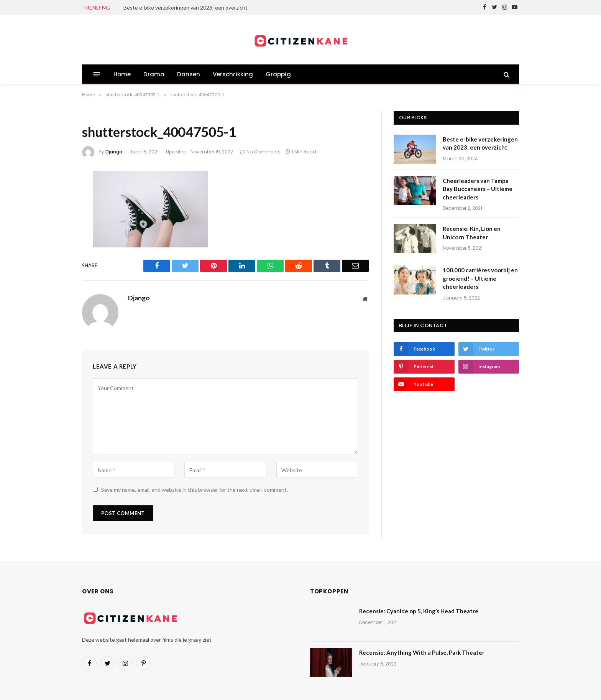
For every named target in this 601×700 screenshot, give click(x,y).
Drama (154, 74)
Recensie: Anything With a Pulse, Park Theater (422, 652)
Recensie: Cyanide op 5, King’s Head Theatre (419, 611)
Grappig (278, 74)
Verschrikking (233, 74)
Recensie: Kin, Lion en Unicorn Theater (472, 233)
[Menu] (97, 74)
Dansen (189, 74)
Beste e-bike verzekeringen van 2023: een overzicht (186, 7)
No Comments (260, 152)
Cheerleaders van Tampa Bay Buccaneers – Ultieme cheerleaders (478, 189)
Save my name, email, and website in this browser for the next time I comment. (195, 490)
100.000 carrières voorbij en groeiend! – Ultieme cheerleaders (480, 278)
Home (122, 74)
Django (114, 152)
